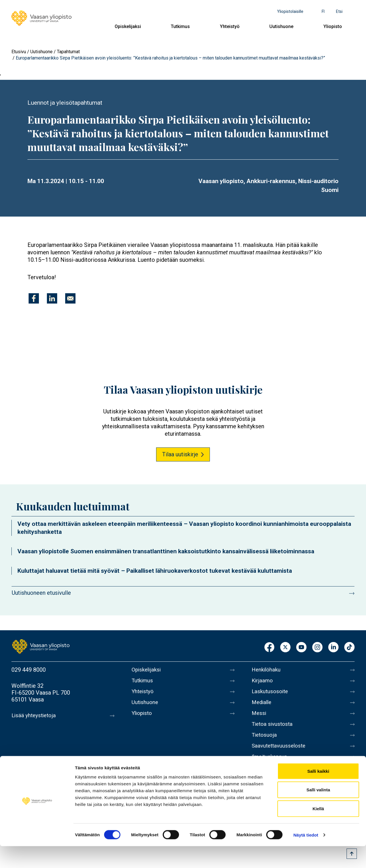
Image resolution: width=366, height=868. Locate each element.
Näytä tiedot (306, 857)
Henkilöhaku (267, 670)
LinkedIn (333, 648)
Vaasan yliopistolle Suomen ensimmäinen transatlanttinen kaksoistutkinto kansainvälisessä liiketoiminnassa (166, 551)
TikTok (349, 648)
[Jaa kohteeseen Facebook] (34, 298)
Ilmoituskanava (270, 766)
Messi (259, 718)
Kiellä (318, 830)
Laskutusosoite (271, 694)
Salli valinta (318, 812)
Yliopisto (333, 26)
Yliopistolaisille (290, 11)
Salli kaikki (318, 793)
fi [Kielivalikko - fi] (323, 11)
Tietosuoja (265, 742)
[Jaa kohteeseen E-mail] (70, 298)
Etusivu (19, 52)
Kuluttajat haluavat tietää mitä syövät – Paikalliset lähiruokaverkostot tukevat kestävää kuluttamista (155, 571)
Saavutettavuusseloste (280, 754)
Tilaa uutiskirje (180, 454)
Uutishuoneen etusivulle (41, 593)
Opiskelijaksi (128, 26)
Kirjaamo (263, 682)
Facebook (269, 648)
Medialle (262, 706)
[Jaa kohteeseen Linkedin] (52, 298)
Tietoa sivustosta (273, 730)
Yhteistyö (230, 26)
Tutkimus (180, 26)
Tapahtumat (68, 52)
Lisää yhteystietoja (35, 716)
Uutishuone (281, 26)
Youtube (301, 648)
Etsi (339, 11)
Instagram (317, 648)
